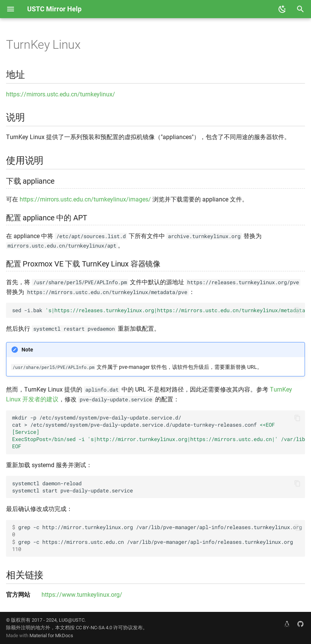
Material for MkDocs (51, 635)
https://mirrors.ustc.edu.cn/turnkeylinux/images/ (85, 199)
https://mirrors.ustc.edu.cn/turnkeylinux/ (61, 94)
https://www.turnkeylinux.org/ (82, 595)
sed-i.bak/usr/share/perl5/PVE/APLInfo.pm (159, 310)
